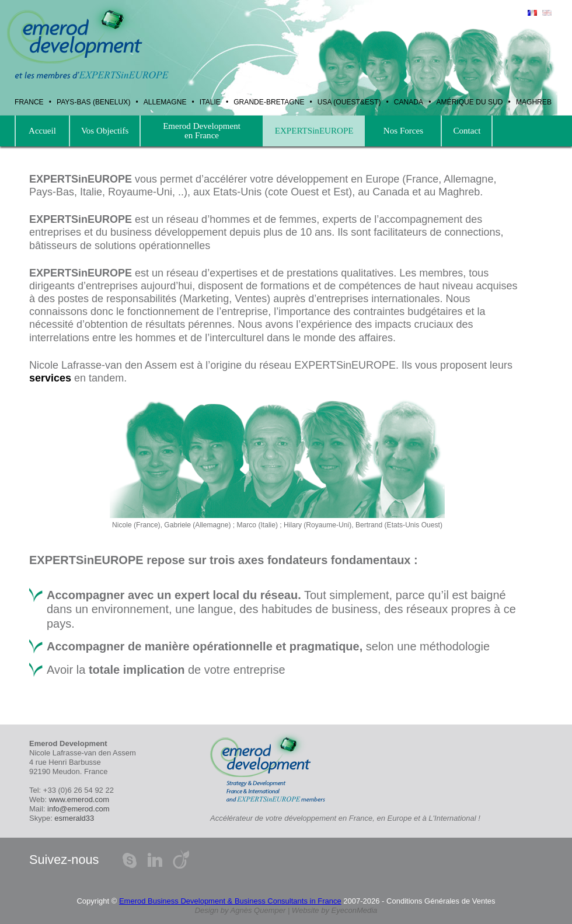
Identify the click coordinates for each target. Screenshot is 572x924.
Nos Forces (404, 131)
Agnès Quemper (258, 910)
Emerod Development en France (201, 131)
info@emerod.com (78, 809)
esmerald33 (74, 818)
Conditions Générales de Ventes (441, 901)
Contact (467, 131)
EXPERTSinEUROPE (314, 131)
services (50, 378)
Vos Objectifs (105, 131)
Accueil (42, 131)
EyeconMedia (355, 910)
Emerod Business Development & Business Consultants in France (230, 901)
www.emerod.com (79, 799)
